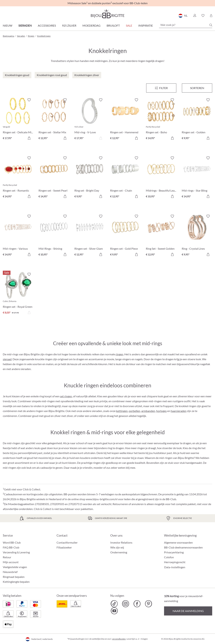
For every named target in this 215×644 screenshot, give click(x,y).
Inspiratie (146, 25)
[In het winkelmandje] (29, 138)
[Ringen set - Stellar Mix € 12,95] (54, 119)
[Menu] (161, 88)
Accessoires (47, 25)
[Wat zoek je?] (186, 25)
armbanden (148, 411)
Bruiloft (113, 25)
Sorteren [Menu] (197, 88)
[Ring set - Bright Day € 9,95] (90, 178)
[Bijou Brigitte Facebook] (137, 604)
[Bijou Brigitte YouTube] (114, 611)
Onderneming (119, 552)
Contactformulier (67, 542)
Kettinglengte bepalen (16, 582)
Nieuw (8, 25)
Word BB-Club (12, 542)
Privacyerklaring (174, 552)
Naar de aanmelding (188, 611)
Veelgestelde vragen (15, 567)
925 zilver (69, 25)
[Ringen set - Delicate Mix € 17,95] (18, 119)
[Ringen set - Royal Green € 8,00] (18, 294)
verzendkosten (119, 639)
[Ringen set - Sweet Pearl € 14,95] (54, 178)
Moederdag (91, 25)
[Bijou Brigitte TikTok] (114, 604)
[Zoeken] (211, 25)
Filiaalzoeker (64, 547)
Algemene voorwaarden (178, 542)
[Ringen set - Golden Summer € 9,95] (197, 119)
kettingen (122, 411)
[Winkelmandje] (211, 16)
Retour (7, 557)
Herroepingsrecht (175, 562)
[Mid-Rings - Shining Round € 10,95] (54, 236)
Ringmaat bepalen (14, 577)
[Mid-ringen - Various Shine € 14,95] (18, 236)
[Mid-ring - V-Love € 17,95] (90, 119)
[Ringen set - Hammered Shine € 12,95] (125, 119)
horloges (161, 411)
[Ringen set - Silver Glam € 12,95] (90, 236)
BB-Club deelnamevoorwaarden (183, 547)
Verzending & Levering (16, 552)
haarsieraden (179, 411)
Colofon (169, 557)
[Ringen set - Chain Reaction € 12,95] (125, 178)
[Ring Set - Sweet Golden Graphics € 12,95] (161, 236)
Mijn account (11, 562)
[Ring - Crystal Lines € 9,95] (197, 236)
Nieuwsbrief (10, 572)
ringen (119, 354)
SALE (129, 25)
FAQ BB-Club (11, 547)
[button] (195, 16)
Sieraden (25, 25)
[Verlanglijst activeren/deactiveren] (29, 100)
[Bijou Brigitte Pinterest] (148, 604)
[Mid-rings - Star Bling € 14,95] (197, 178)
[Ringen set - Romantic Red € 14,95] (18, 178)
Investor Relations (121, 542)
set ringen (66, 396)
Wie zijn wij (117, 547)
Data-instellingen (175, 567)
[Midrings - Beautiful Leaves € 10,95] (161, 178)
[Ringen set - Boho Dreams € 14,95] (161, 119)
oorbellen (134, 411)
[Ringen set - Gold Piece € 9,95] (125, 236)
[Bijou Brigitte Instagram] (126, 604)
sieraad (7, 359)
